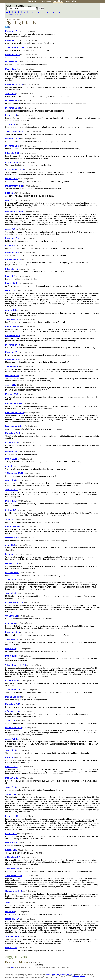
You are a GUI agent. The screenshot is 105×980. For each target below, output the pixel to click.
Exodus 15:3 (11, 850)
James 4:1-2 (11, 739)
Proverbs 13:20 (12, 139)
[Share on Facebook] (9, 27)
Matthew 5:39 (12, 778)
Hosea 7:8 (10, 912)
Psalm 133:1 (11, 459)
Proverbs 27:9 (12, 101)
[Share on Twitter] (6, 27)
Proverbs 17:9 (12, 31)
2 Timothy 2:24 (12, 868)
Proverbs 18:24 (12, 55)
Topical (58, 1)
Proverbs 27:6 (12, 238)
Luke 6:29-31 (11, 767)
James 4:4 (10, 229)
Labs (68, 1)
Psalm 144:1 (11, 283)
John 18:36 (11, 480)
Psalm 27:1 (11, 501)
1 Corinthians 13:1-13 (15, 665)
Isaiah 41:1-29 (12, 816)
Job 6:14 (9, 466)
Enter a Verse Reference (24, 962)
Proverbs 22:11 (12, 352)
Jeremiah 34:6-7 (13, 936)
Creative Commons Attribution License (59, 974)
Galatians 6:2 (12, 616)
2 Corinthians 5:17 (14, 690)
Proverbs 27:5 (12, 452)
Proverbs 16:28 (12, 108)
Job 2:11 (9, 200)
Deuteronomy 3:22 (14, 186)
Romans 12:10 (12, 538)
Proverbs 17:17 (12, 40)
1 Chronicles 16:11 (14, 473)
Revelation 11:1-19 (14, 212)
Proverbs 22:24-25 (14, 84)
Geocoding (46, 1)
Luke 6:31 (10, 193)
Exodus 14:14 (12, 162)
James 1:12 (11, 385)
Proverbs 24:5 (12, 253)
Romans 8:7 (11, 245)
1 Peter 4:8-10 (12, 366)
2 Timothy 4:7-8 (13, 857)
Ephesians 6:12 (13, 336)
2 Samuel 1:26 (12, 711)
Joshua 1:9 (11, 310)
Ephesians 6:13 (13, 433)
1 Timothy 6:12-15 (14, 876)
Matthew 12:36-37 (14, 403)
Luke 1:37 (10, 276)
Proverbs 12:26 (12, 146)
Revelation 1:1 (12, 376)
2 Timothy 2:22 (12, 639)
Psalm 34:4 (11, 649)
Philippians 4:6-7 (13, 526)
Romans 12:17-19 (14, 728)
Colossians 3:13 (13, 260)
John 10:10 (11, 750)
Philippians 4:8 (12, 326)
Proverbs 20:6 (12, 359)
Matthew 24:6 (12, 394)
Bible (12, 967)
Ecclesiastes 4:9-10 (15, 169)
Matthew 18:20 (12, 573)
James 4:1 (10, 720)
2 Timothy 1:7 (12, 319)
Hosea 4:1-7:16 (12, 919)
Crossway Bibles (79, 976)
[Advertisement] (82, 21)
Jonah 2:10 (11, 787)
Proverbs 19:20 (12, 632)
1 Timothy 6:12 (12, 153)
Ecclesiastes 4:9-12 (15, 413)
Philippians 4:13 (13, 697)
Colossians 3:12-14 (14, 602)
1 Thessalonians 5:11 (15, 132)
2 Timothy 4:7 (12, 269)
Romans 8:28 (12, 442)
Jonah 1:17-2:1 (12, 902)
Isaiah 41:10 (11, 115)
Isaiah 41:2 (10, 554)
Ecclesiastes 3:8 (13, 426)
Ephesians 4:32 (13, 704)
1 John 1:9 (10, 124)
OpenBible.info (34, 1)
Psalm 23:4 (11, 656)
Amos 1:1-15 (11, 794)
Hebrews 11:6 (12, 563)
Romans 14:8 (12, 680)
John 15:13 (11, 94)
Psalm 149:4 (11, 948)
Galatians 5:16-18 (14, 891)
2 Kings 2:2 (11, 510)
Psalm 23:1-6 (11, 69)
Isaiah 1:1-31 (11, 290)
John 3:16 (10, 545)
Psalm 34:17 (11, 843)
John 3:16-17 (11, 490)
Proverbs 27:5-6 (13, 345)
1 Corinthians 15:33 (15, 47)
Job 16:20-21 (11, 593)
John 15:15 (11, 623)
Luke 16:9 (10, 757)
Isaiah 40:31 (11, 834)
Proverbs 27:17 (12, 62)
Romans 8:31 (12, 179)
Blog (74, 1)
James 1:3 (10, 519)
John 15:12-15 (12, 580)
